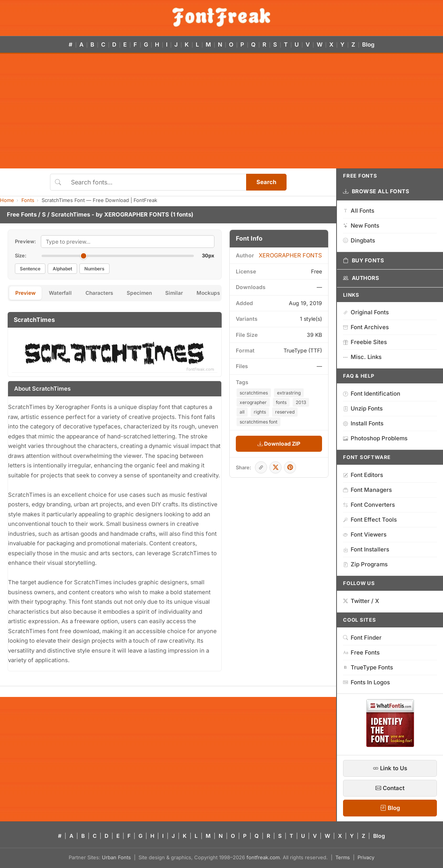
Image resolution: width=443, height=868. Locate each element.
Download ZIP (279, 444)
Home (7, 200)
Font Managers (367, 490)
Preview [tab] (27, 293)
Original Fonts (366, 312)
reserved (285, 412)
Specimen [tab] (148, 293)
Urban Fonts (116, 857)
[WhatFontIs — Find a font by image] (390, 745)
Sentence (30, 269)
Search (266, 182)
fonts (281, 402)
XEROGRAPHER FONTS (137, 214)
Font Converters (369, 505)
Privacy (366, 857)
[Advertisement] (221, 111)
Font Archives (366, 327)
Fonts (28, 200)
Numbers (94, 269)
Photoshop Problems (375, 438)
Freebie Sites (365, 342)
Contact (390, 788)
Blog (368, 44)
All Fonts (359, 211)
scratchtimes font (259, 422)
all (242, 412)
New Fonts (361, 225)
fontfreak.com (263, 857)
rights (260, 412)
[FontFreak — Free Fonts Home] (221, 17)
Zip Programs (365, 564)
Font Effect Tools (370, 520)
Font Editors (363, 475)
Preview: (25, 241)
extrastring (289, 393)
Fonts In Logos (366, 682)
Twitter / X (361, 601)
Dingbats (359, 240)
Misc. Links (362, 357)
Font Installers (366, 549)
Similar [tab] (185, 293)
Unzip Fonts (363, 408)
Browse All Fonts (376, 191)
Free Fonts (22, 214)
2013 (301, 402)
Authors (361, 278)
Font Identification (372, 394)
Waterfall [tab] (64, 293)
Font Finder (362, 638)
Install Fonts (363, 423)
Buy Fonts (364, 260)
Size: (21, 255)
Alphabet (62, 269)
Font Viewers (365, 534)
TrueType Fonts (368, 667)
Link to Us (390, 768)
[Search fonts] (156, 182)
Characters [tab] (105, 293)
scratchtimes (254, 393)
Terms (343, 857)
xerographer (253, 402)
